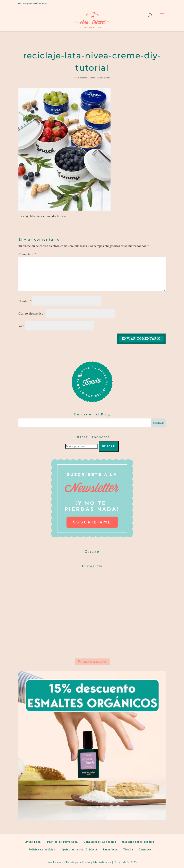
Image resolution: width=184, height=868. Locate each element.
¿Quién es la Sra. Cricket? (79, 850)
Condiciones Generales (100, 842)
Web (21, 326)
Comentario (27, 254)
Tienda (128, 850)
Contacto (145, 850)
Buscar (109, 446)
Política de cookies (42, 850)
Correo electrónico (32, 314)
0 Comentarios (103, 78)
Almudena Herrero (86, 78)
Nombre (25, 301)
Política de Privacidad (63, 842)
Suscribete (110, 850)
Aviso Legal (33, 842)
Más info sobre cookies (138, 842)
